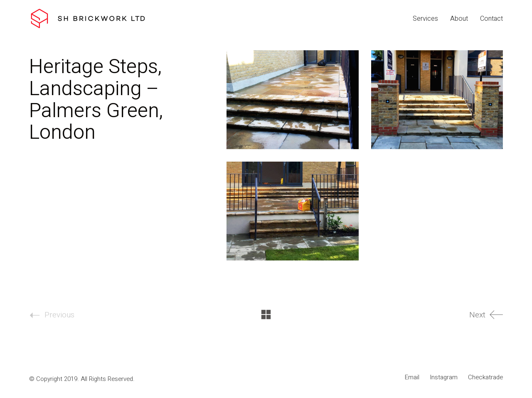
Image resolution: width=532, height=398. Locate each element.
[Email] (412, 377)
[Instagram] (444, 377)
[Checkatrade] (485, 377)
